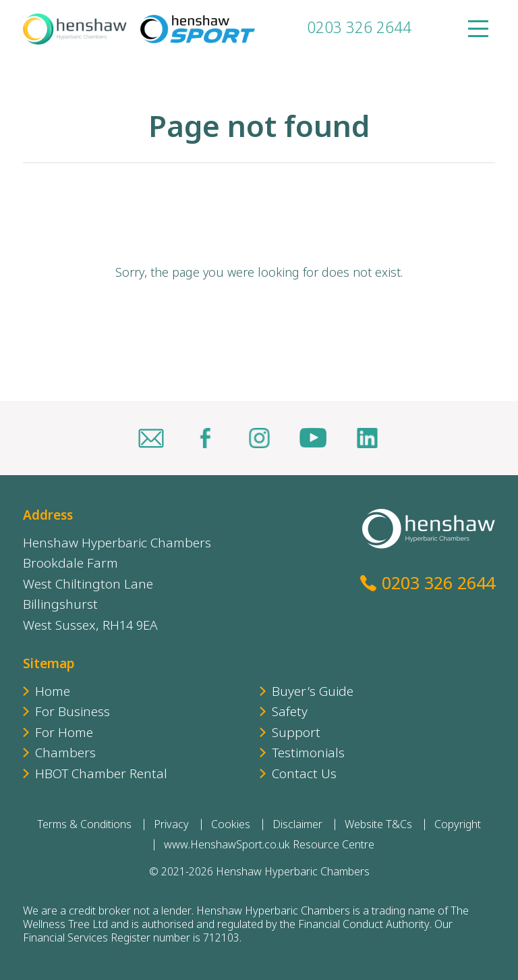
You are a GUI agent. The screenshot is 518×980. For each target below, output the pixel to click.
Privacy (171, 826)
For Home (64, 734)
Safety (290, 713)
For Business (73, 713)
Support (296, 734)
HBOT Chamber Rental (101, 775)
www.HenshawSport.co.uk (227, 846)
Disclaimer (297, 826)
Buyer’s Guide (313, 693)
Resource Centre (334, 846)
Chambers (65, 754)
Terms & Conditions (84, 826)
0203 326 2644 (359, 29)
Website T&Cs (378, 826)
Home (53, 693)
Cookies (231, 826)
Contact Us (304, 775)
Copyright (458, 826)
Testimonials (308, 754)
